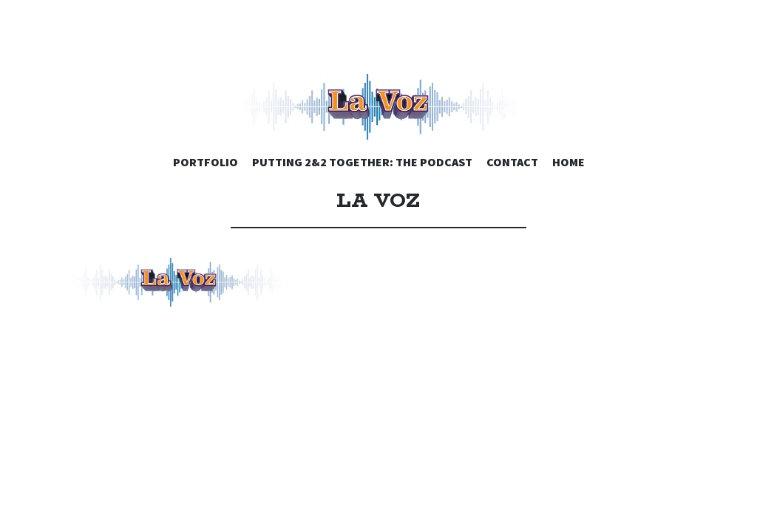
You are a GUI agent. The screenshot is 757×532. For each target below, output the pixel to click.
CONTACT (512, 162)
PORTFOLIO (206, 162)
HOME (568, 162)
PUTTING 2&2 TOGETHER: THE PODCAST (362, 162)
